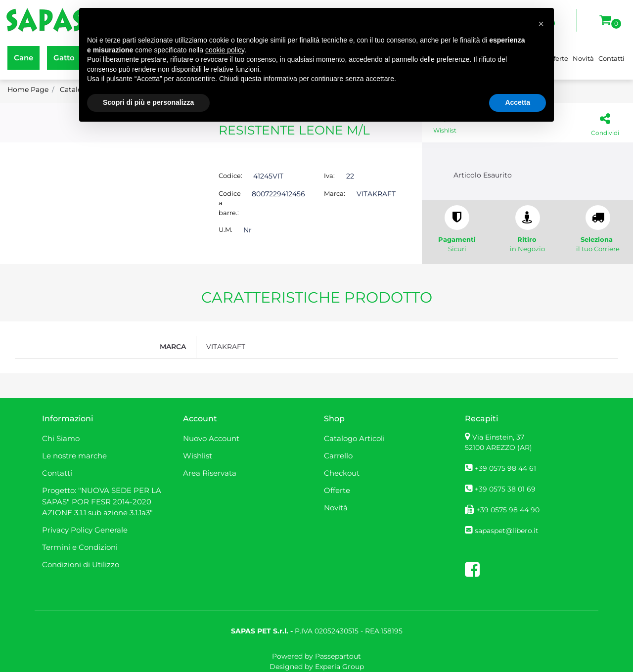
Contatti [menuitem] (611, 58)
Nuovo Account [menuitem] (211, 438)
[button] (541, 24)
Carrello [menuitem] (338, 456)
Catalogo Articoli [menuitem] (354, 438)
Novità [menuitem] (583, 58)
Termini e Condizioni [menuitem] (80, 547)
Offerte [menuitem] (337, 490)
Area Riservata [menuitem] (210, 473)
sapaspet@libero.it (507, 531)
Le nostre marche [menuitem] (74, 456)
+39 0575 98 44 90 (508, 510)
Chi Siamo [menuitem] (61, 438)
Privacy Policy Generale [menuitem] (85, 530)
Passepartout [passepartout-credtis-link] (338, 656)
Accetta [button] (518, 102)
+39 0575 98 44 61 (505, 468)
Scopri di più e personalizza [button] (148, 102)
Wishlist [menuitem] (198, 456)
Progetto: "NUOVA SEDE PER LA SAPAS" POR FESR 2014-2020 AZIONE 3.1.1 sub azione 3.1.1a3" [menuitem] (102, 501)
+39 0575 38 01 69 (505, 489)
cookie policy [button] (225, 50)
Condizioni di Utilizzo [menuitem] (81, 564)
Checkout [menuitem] (342, 473)
